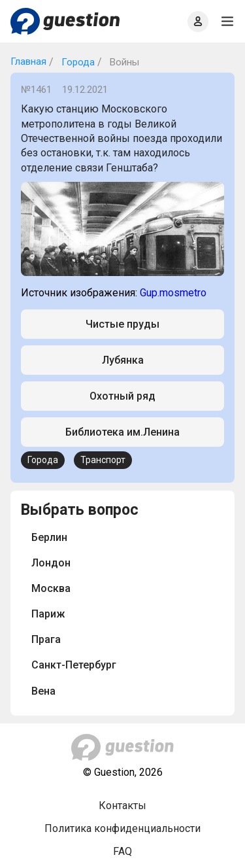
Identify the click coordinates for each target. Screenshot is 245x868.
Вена (43, 691)
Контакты (122, 806)
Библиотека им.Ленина (122, 432)
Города (77, 62)
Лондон (51, 563)
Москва (51, 588)
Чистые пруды (122, 324)
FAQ (122, 851)
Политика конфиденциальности (122, 828)
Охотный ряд (122, 396)
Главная (28, 61)
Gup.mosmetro (173, 293)
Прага (46, 639)
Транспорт (103, 460)
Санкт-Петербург (74, 665)
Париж (48, 614)
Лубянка (123, 360)
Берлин (49, 537)
